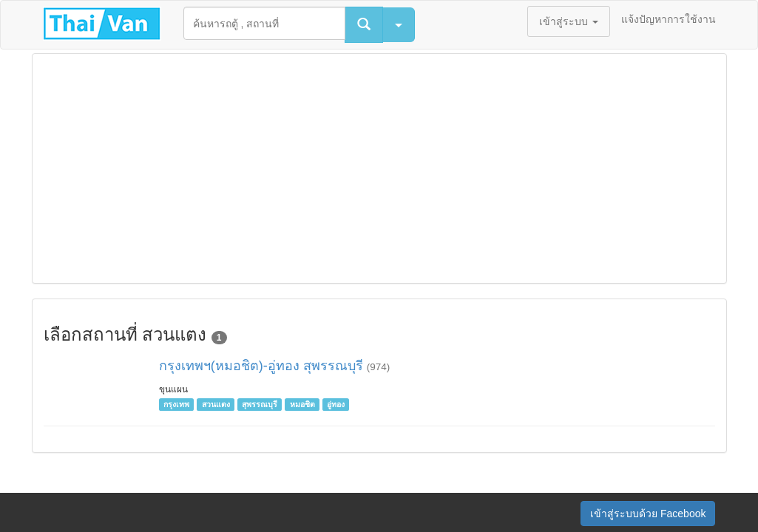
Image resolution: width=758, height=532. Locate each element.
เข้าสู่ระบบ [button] (569, 21)
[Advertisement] (379, 168)
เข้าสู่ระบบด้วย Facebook (648, 514)
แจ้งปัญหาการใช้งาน (669, 19)
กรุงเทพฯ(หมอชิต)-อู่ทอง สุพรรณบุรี (261, 366)
